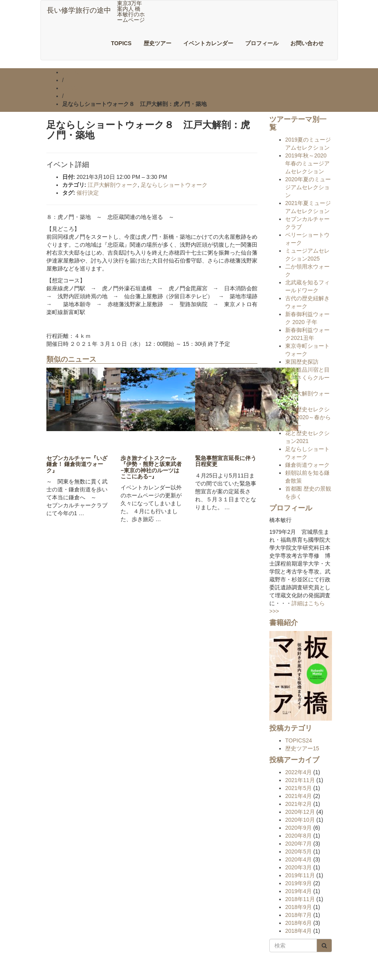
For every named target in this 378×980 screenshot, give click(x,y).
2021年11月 (300, 780)
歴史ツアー (157, 43)
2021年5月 (298, 788)
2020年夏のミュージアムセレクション (308, 187)
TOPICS (121, 43)
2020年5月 (298, 852)
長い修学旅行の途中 (79, 10)
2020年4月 (298, 859)
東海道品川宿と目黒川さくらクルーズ (307, 378)
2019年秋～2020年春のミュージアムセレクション (307, 163)
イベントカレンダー (208, 43)
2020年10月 (300, 820)
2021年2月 (298, 804)
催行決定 (88, 193)
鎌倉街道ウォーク (307, 465)
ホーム (71, 72)
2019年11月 (300, 875)
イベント (73, 88)
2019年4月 (298, 891)
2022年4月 (298, 772)
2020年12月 (300, 812)
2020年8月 (298, 836)
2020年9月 (298, 828)
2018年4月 (298, 931)
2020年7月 (298, 844)
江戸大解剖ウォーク (113, 185)
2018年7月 (298, 915)
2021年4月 (298, 796)
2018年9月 (298, 907)
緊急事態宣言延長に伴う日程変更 (226, 461)
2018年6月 (298, 923)
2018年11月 (300, 899)
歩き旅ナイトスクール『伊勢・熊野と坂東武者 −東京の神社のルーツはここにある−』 (154, 467)
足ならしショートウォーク (174, 185)
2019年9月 (298, 883)
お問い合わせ (307, 43)
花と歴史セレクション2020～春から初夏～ (308, 417)
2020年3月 (298, 867)
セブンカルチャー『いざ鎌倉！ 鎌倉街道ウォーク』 (77, 464)
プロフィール (262, 43)
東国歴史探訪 (302, 362)
